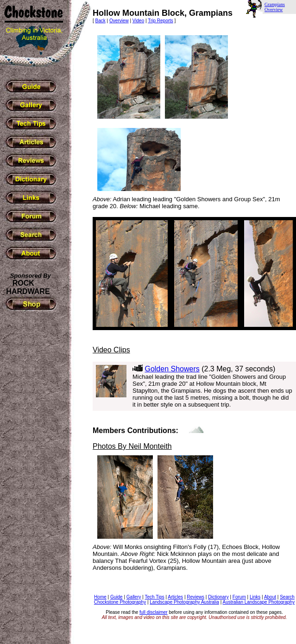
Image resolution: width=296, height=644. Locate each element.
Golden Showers (172, 369)
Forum (239, 597)
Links (255, 597)
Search (287, 597)
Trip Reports (161, 21)
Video (138, 21)
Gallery (134, 597)
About (270, 597)
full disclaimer (154, 612)
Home (100, 597)
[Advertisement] (32, 463)
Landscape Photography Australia (184, 602)
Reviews (195, 597)
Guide (117, 597)
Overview (119, 21)
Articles (175, 597)
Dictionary (218, 597)
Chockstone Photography (120, 602)
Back (101, 21)
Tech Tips (154, 597)
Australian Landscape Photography (258, 602)
